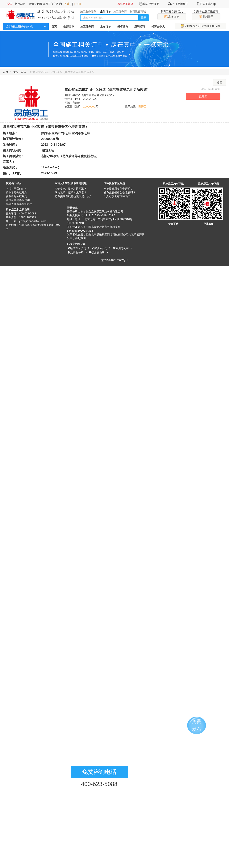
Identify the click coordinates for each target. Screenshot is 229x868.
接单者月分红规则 (16, 192)
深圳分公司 (101, 248)
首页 (54, 26)
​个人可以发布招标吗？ (117, 196)
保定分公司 (98, 253)
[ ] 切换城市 (16, 4)
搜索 (144, 17)
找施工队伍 (19, 72)
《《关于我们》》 (16, 189)
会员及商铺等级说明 (18, 200)
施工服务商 (87, 26)
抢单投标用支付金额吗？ (118, 189)
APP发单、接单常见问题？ (71, 189)
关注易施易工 (180, 4)
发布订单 (172, 17)
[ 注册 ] (78, 4)
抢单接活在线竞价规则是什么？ (73, 196)
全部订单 (69, 26)
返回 (219, 82)
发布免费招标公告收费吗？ (120, 192)
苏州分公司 (122, 248)
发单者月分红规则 (16, 196)
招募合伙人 (158, 26)
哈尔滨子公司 (78, 248)
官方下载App (208, 4)
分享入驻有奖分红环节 (19, 204)
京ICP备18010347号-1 (115, 260)
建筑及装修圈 (151, 4)
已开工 (203, 96)
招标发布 (123, 26)
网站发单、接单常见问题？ (71, 192)
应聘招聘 (140, 26)
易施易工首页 (125, 4)
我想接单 (206, 17)
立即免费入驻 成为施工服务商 (200, 26)
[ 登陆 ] (67, 4)
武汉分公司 (77, 253)
